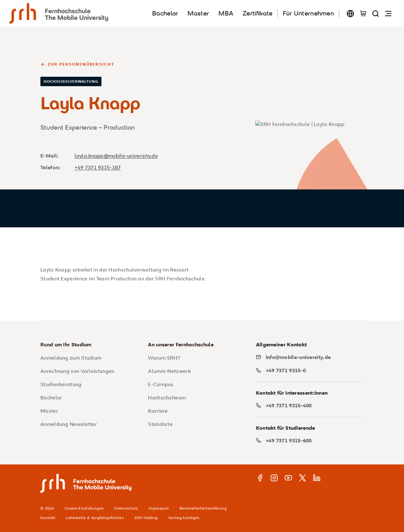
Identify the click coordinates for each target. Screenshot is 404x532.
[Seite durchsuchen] (376, 13)
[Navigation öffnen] (388, 13)
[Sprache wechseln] (350, 13)
